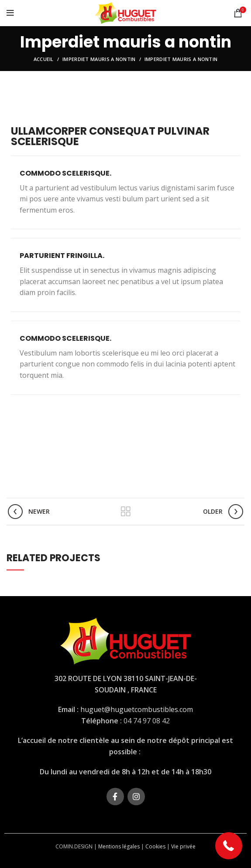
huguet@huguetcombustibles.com (137, 709)
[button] (229, 846)
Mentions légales (119, 846)
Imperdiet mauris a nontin (99, 59)
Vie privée (183, 846)
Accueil (44, 59)
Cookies (155, 846)
